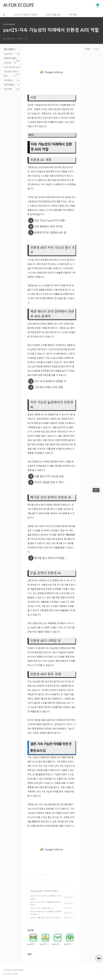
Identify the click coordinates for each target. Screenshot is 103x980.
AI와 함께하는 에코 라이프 (48, 227)
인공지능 (8, 63)
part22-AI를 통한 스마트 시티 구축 (44, 918)
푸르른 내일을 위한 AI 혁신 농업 (51, 482)
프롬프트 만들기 (10, 58)
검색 (91, 5)
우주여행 (73, 15)
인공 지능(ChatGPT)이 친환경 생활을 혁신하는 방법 (55, 220)
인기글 (96, 49)
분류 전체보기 (10, 49)
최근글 (88, 49)
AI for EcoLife (10, 67)
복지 (6, 76)
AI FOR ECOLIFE (19, 5)
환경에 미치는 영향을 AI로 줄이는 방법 (54, 233)
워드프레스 (8, 80)
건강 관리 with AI (11, 72)
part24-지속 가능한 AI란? (41, 908)
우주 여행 (8, 89)
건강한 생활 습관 (53, 15)
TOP (98, 971)
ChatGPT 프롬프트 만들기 (25, 15)
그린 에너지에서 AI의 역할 (48, 387)
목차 (96, 490)
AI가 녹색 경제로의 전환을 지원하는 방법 (55, 381)
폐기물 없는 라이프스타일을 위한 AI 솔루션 (55, 558)
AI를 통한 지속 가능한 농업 (48, 476)
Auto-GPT (8, 54)
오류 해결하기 (10, 85)
